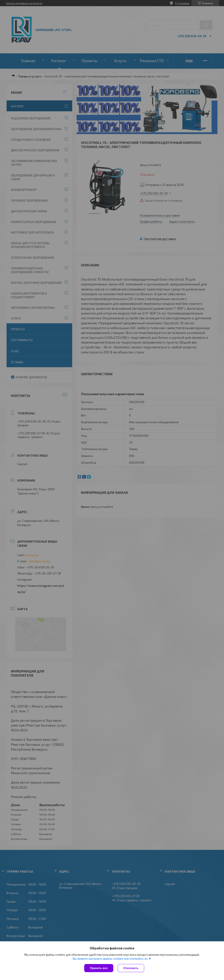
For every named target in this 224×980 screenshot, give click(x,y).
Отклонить (131, 968)
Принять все (99, 968)
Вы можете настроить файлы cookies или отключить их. (110, 959)
